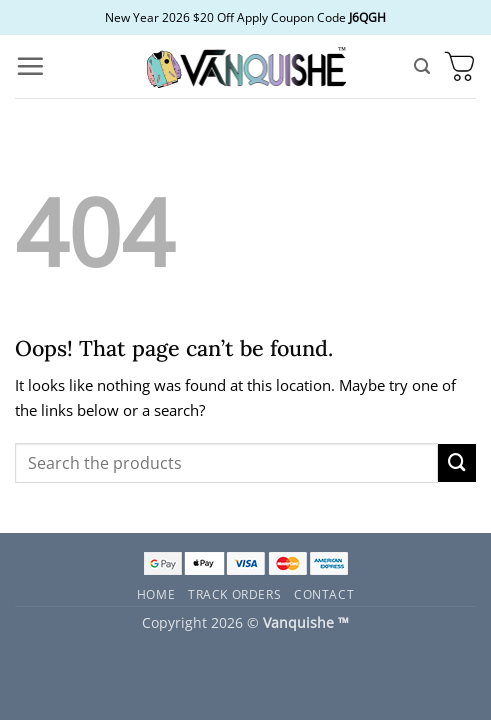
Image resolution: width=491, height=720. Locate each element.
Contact (324, 594)
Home (156, 594)
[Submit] (457, 463)
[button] (30, 66)
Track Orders (234, 594)
